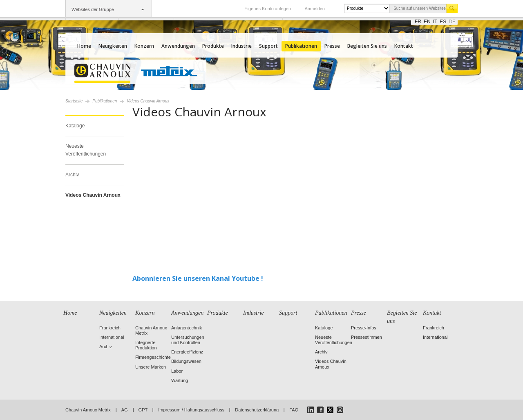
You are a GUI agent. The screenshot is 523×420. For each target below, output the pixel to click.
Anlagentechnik (187, 328)
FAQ (294, 410)
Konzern (144, 46)
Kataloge (75, 126)
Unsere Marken (151, 367)
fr (418, 22)
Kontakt (404, 46)
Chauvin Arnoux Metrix (88, 410)
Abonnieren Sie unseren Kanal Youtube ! (198, 278)
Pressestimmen (367, 337)
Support (268, 46)
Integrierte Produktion (146, 345)
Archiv (72, 175)
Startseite (74, 101)
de (452, 22)
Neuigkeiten (113, 46)
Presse (332, 46)
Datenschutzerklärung (257, 410)
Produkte (213, 46)
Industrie (241, 46)
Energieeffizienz (187, 352)
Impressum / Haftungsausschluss (191, 410)
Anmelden (315, 9)
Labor (177, 371)
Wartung (180, 380)
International (112, 337)
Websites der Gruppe (93, 9)
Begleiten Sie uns (367, 46)
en (427, 22)
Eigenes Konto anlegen (268, 9)
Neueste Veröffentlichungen (86, 150)
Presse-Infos (364, 328)
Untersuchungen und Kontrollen (188, 340)
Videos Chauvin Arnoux (93, 195)
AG (125, 410)
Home (84, 46)
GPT (143, 410)
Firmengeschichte (153, 357)
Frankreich (110, 328)
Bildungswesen (186, 361)
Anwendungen (178, 46)
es (443, 22)
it (435, 22)
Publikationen (301, 46)
